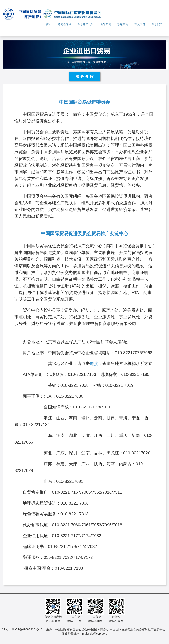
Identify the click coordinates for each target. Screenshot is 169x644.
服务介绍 (85, 76)
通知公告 (106, 24)
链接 (94, 364)
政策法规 (123, 24)
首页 (49, 24)
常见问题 (140, 24)
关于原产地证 (86, 24)
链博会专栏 (65, 24)
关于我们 (157, 24)
